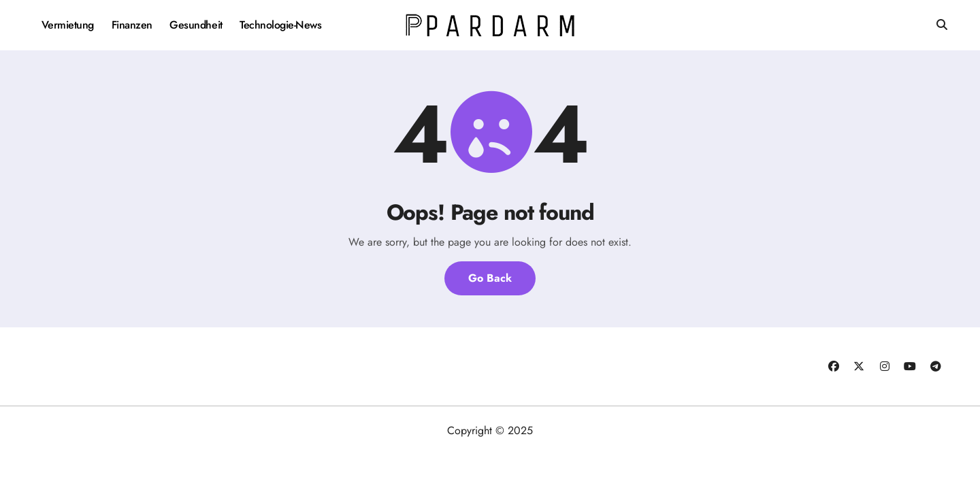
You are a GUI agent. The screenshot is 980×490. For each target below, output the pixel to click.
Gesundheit (196, 25)
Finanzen (132, 25)
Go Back (490, 278)
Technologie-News (280, 25)
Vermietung (68, 25)
